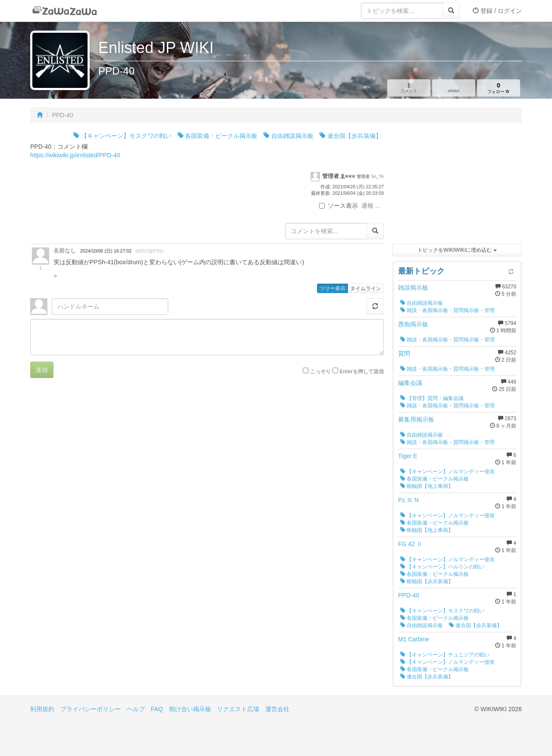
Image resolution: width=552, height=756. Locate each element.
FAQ (157, 709)
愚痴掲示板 (413, 324)
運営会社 (277, 709)
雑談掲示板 (413, 287)
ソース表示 (339, 206)
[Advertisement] (457, 185)
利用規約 (42, 709)
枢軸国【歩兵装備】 (427, 581)
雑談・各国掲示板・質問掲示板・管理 (447, 310)
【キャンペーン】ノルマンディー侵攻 (447, 472)
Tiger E (408, 456)
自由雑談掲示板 (289, 136)
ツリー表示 (332, 288)
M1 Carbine (414, 639)
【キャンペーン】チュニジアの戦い (445, 655)
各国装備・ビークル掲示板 (218, 136)
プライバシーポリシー (91, 709)
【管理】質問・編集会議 (432, 398)
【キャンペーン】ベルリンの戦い (442, 567)
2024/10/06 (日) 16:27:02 (106, 251)
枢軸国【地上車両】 (427, 486)
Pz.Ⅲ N (408, 500)
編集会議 (410, 383)
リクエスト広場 (238, 709)
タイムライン (366, 288)
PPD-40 (409, 595)
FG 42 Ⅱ (410, 544)
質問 (404, 353)
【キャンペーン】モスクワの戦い (122, 136)
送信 (42, 370)
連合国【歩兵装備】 (351, 136)
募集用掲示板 (416, 419)
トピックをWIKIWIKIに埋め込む (457, 250)
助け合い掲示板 (190, 709)
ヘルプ (136, 709)
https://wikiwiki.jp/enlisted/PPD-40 (75, 155)
